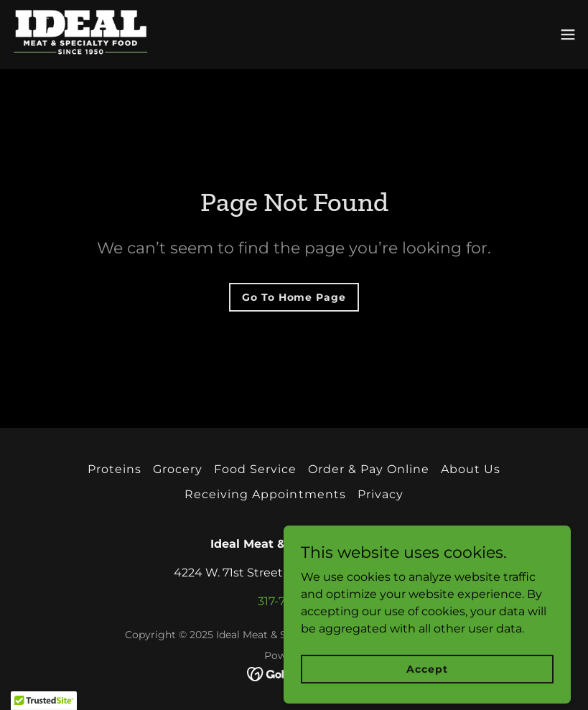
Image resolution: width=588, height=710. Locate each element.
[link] (80, 34)
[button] (568, 34)
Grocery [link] (178, 469)
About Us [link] (471, 469)
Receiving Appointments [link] (265, 494)
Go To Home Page (294, 297)
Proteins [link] (115, 469)
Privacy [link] (381, 494)
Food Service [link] (255, 469)
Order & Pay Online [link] (369, 469)
